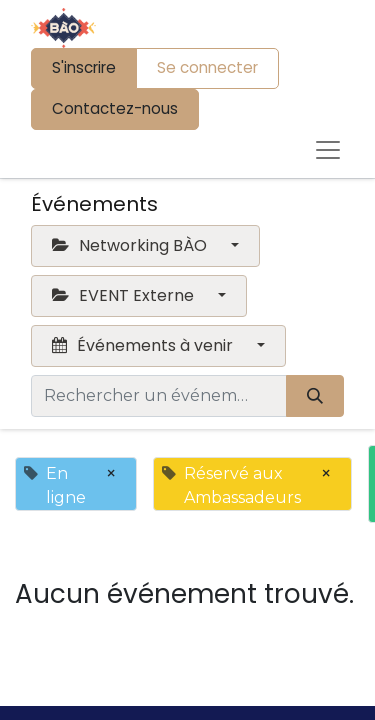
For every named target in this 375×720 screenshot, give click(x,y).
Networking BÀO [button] (131, 245)
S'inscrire (84, 67)
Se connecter (207, 67)
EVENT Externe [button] (125, 295)
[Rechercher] (315, 396)
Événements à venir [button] (144, 345)
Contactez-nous (115, 108)
